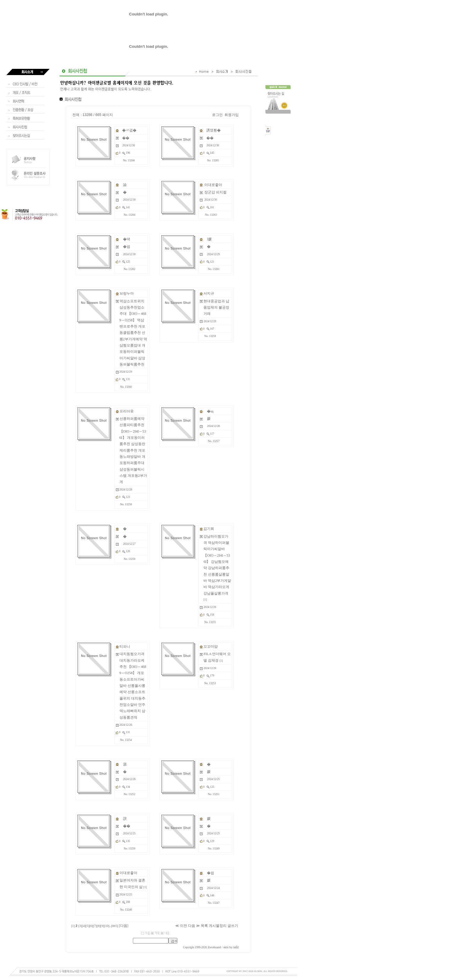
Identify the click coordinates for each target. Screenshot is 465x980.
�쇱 (127, 247)
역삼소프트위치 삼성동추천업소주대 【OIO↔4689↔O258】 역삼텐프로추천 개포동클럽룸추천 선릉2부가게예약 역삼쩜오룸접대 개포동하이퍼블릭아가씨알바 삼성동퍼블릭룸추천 (133, 333)
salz (236, 947)
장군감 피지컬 (215, 192)
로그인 (217, 115)
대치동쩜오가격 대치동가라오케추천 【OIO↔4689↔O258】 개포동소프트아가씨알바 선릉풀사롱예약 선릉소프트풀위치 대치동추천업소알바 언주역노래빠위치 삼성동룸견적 (133, 686)
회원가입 (232, 115)
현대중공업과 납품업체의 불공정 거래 (216, 308)
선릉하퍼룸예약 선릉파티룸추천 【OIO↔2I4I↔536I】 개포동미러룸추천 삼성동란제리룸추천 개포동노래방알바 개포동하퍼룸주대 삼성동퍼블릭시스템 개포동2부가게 (133, 450)
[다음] (124, 926)
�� (126, 138)
